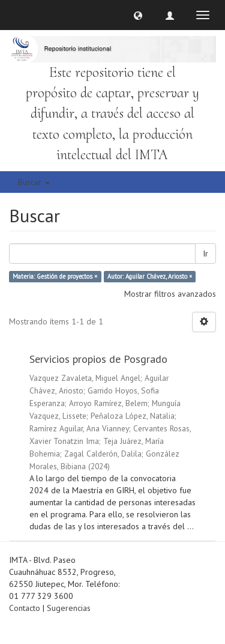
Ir (205, 254)
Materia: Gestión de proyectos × (55, 276)
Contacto (25, 608)
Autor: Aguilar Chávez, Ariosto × (150, 276)
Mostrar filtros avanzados (170, 294)
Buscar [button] (34, 182)
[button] (138, 15)
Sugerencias (69, 608)
